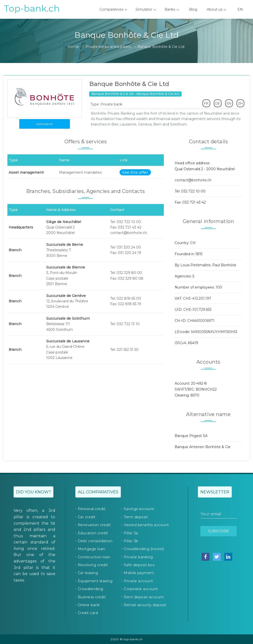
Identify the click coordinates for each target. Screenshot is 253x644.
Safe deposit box (139, 565)
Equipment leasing (95, 581)
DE (218, 103)
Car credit (87, 517)
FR (206, 103)
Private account (138, 581)
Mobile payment (139, 573)
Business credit (92, 597)
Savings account (139, 509)
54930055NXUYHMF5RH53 (214, 332)
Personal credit (92, 509)
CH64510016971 (201, 321)
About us (217, 9)
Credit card (88, 613)
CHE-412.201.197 (197, 298)
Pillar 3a (131, 533)
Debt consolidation (95, 541)
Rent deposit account (144, 597)
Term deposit (136, 517)
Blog (193, 9)
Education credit (93, 533)
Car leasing (88, 573)
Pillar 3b (131, 541)
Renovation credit (94, 525)
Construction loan (94, 557)
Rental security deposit (145, 605)
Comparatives (113, 9)
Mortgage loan (92, 549)
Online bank (89, 605)
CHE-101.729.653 (197, 310)
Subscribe (219, 531)
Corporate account (141, 589)
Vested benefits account (146, 525)
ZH (240, 103)
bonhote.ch (45, 124)
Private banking (138, 557)
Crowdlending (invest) (144, 549)
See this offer (135, 172)
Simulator (146, 9)
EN (240, 9)
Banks (172, 9)
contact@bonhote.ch (193, 180)
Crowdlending (91, 589)
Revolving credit (93, 565)
